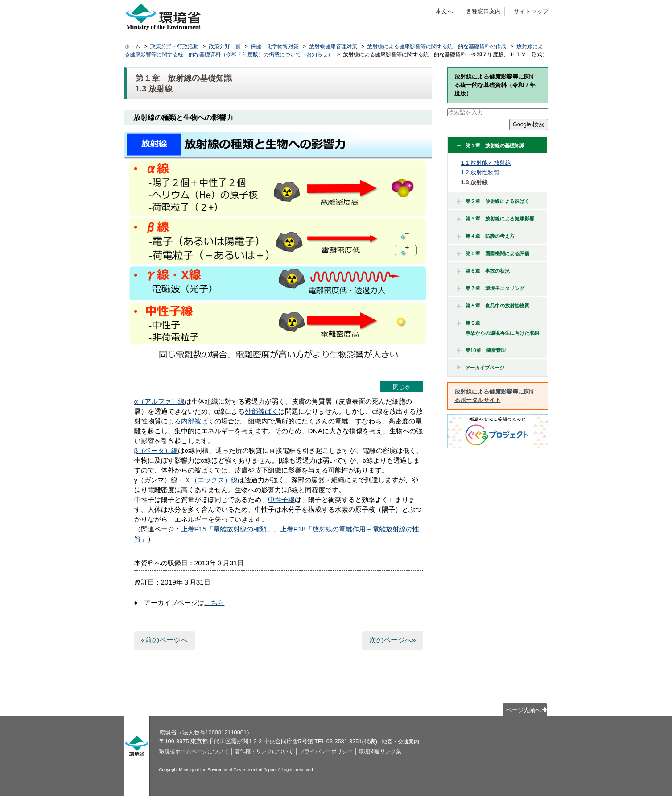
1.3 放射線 (474, 182)
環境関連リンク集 (380, 751)
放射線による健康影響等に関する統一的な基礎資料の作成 (437, 46)
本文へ (444, 11)
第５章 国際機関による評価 (493, 253)
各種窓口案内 (483, 11)
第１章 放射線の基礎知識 (491, 145)
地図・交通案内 (400, 742)
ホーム (132, 46)
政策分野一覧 (225, 46)
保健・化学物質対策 (275, 46)
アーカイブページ (485, 368)
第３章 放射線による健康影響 (495, 219)
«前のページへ (164, 640)
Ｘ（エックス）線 (211, 480)
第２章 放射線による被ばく (493, 201)
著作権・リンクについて (264, 751)
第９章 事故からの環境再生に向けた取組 (498, 328)
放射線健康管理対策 (333, 46)
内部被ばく (198, 421)
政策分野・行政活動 (174, 46)
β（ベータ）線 (156, 450)
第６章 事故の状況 (483, 271)
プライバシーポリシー (326, 751)
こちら (214, 603)
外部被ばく (262, 411)
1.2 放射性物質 (480, 172)
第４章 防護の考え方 (486, 236)
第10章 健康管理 (481, 350)
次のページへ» (393, 640)
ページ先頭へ (524, 710)
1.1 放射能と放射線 (486, 163)
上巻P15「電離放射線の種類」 (227, 529)
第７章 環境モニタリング (491, 288)
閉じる (402, 387)
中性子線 (281, 500)
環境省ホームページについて (194, 751)
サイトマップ (531, 11)
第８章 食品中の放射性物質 (493, 306)
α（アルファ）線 (160, 401)
